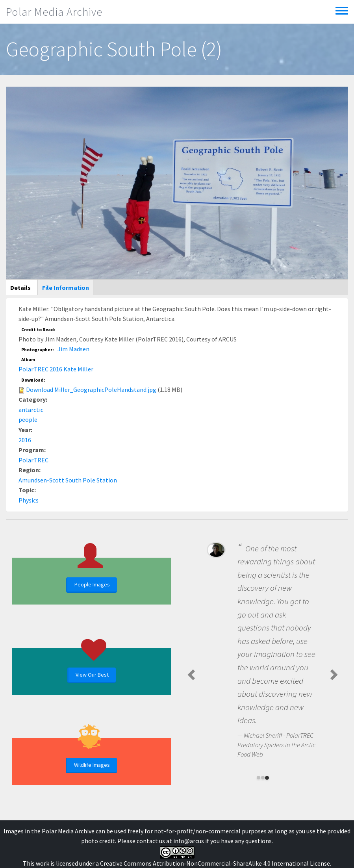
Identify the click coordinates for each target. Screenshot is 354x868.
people (28, 419)
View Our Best (92, 675)
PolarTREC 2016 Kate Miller (56, 369)
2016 (25, 440)
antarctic (31, 410)
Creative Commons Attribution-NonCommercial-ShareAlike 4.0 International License (215, 863)
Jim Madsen (73, 349)
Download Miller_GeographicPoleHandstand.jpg (91, 389)
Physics (29, 500)
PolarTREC (33, 460)
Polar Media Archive (54, 12)
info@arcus (189, 841)
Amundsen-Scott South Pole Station (68, 480)
